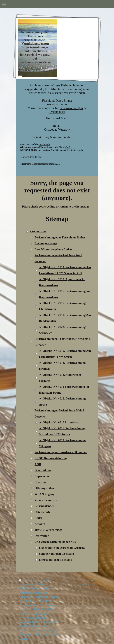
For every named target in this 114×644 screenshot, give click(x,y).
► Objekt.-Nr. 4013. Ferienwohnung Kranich (62, 366)
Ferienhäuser (57, 112)
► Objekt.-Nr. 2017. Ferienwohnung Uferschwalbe (62, 306)
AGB (58, 164)
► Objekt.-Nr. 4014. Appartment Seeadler (60, 378)
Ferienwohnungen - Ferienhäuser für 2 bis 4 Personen (63, 342)
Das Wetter (42, 536)
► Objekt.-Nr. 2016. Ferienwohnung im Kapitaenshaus (64, 294)
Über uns (40, 482)
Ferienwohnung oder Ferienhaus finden (60, 237)
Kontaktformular (75, 150)
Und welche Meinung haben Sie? (55, 542)
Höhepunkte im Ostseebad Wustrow (62, 548)
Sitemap (46, 580)
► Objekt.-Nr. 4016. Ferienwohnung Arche (62, 401)
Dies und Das (43, 470)
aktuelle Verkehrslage (48, 530)
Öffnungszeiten (44, 488)
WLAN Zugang (44, 494)
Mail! (67, 147)
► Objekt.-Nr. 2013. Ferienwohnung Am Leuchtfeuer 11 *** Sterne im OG (65, 270)
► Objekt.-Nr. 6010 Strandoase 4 (60, 422)
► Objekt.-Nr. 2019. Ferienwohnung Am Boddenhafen (65, 318)
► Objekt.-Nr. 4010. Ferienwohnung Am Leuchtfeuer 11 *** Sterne (65, 354)
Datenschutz (42, 512)
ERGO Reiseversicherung (51, 458)
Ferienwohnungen (71, 108)
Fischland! (45, 144)
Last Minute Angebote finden (53, 249)
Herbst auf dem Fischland (56, 560)
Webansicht (88, 584)
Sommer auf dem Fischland (57, 554)
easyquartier (38, 231)
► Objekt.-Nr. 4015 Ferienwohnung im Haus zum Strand (64, 390)
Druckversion (29, 580)
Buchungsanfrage (46, 243)
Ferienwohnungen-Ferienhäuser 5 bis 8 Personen (59, 413)
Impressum (42, 476)
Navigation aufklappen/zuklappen (57, 4)
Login (92, 580)
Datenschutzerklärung (31, 157)
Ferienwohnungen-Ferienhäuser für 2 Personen (58, 258)
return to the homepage (74, 207)
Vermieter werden (46, 500)
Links (38, 518)
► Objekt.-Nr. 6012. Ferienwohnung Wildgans (62, 443)
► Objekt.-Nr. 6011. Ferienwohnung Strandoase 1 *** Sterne (62, 431)
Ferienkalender (44, 506)
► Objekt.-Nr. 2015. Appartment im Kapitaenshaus (62, 282)
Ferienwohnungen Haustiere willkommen (61, 452)
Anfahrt (40, 524)
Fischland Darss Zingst (57, 100)
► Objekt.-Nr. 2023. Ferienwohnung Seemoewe (62, 330)
